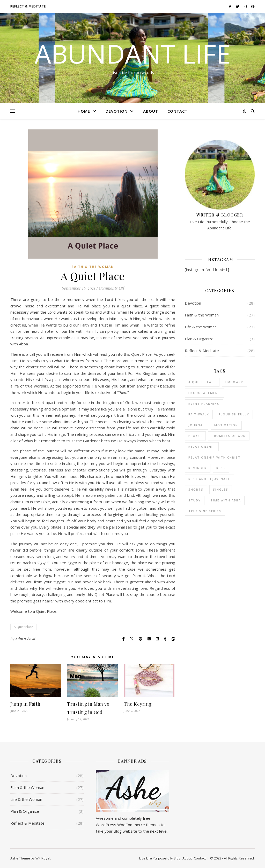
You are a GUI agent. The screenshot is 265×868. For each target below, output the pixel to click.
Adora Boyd (25, 639)
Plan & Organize (199, 339)
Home (84, 111)
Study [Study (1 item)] (195, 500)
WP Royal (43, 858)
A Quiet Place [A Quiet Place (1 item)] (202, 382)
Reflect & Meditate (28, 6)
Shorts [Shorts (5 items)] (196, 489)
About (151, 111)
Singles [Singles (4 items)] (221, 489)
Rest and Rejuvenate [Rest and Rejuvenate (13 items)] (209, 479)
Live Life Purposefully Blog (160, 858)
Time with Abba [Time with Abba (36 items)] (226, 500)
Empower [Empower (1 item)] (234, 382)
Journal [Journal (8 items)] (197, 425)
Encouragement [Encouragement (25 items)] (204, 393)
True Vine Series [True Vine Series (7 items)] (205, 511)
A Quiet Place (23, 627)
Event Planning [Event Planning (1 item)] (204, 404)
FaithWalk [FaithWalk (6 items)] (199, 414)
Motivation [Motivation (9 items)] (226, 425)
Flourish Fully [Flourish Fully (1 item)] (234, 414)
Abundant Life (133, 53)
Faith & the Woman (93, 267)
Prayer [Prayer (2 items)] (195, 436)
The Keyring (138, 704)
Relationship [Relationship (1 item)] (202, 447)
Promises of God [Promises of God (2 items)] (229, 436)
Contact (178, 111)
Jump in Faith (25, 704)
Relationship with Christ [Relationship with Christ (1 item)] (215, 457)
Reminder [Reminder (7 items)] (198, 468)
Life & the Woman (201, 327)
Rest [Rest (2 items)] (221, 468)
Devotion (117, 111)
